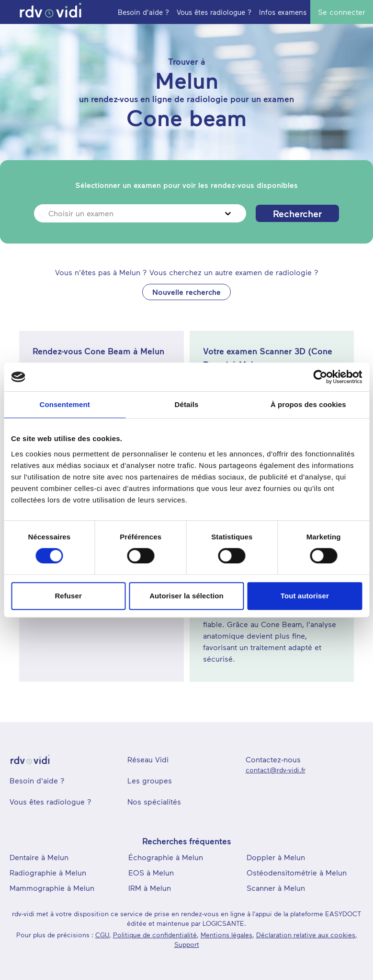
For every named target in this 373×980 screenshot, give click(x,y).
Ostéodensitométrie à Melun (297, 872)
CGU (102, 935)
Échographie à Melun (166, 857)
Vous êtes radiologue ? (51, 801)
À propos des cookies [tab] (308, 404)
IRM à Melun (150, 888)
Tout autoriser (305, 596)
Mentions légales (226, 935)
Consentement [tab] (64, 404)
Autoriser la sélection (186, 596)
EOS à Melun (151, 872)
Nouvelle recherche (186, 292)
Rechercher (297, 213)
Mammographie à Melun (52, 888)
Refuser (68, 596)
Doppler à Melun (276, 857)
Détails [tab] (187, 404)
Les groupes (150, 780)
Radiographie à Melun (48, 872)
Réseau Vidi (148, 759)
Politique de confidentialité (155, 935)
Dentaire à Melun (39, 857)
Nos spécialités (154, 801)
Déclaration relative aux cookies (306, 935)
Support (187, 944)
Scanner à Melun (276, 888)
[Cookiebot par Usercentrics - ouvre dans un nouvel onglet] (320, 377)
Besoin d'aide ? (37, 780)
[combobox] (50, 213)
